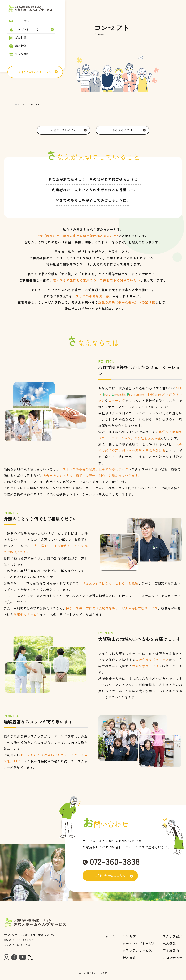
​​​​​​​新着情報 (129, 958)
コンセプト (131, 936)
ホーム (16, 104)
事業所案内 (171, 950)
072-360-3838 (25, 940)
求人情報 (169, 943)
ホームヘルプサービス (139, 943)
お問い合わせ (172, 958)
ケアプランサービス (137, 950)
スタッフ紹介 (172, 936)
